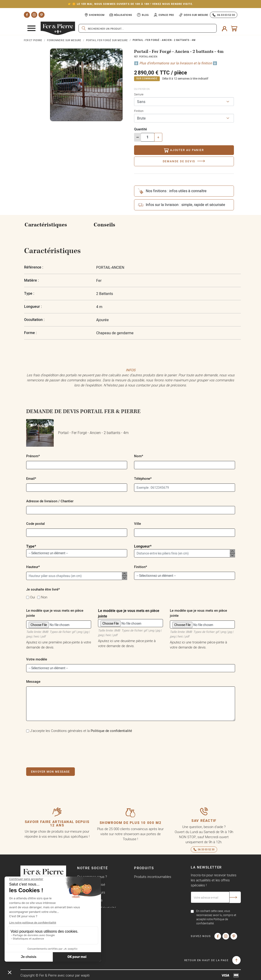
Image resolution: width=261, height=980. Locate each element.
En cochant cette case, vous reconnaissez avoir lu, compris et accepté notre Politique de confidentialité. (216, 917)
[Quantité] (148, 137)
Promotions (143, 884)
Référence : (34, 267)
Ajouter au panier (184, 150)
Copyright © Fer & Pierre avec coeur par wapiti (55, 975)
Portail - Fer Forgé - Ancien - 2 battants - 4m (77, 433)
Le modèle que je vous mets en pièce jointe (130, 623)
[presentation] (61, 749)
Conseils (104, 225)
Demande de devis (179, 161)
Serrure (139, 94)
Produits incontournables (153, 877)
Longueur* (185, 551)
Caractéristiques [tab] (46, 225)
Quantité (140, 129)
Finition (139, 111)
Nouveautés (143, 892)
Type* (77, 550)
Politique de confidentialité (111, 731)
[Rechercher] (148, 28)
